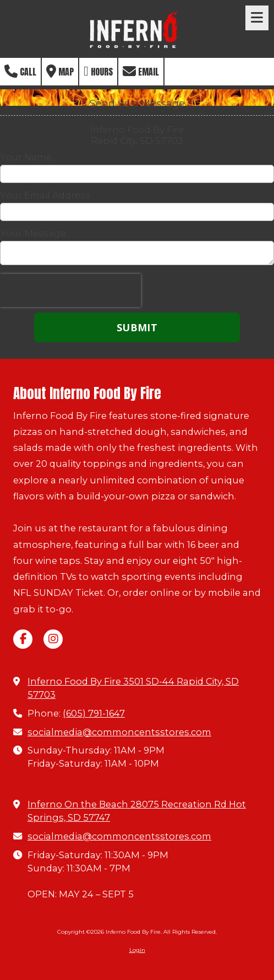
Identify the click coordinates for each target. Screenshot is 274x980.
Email (141, 71)
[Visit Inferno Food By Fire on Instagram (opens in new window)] (53, 639)
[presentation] (70, 290)
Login (137, 950)
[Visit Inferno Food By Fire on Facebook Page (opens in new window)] (23, 639)
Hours (98, 71)
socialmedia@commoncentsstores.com (119, 732)
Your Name (26, 157)
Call (20, 71)
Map (60, 71)
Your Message (33, 233)
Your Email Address (45, 195)
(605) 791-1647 (94, 713)
